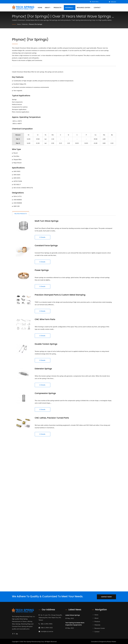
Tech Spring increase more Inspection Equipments (75, 623)
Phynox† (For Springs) (36, 24)
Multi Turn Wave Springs (47, 221)
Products (58, 7)
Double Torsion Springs (46, 344)
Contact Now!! (107, 596)
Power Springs (42, 270)
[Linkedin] (17, 633)
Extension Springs (43, 369)
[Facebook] (13, 633)
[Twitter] (15, 633)
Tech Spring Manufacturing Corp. (34, 641)
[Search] (100, 2)
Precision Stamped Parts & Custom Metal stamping (60, 295)
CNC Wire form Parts (45, 319)
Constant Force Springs (46, 246)
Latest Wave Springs (73, 615)
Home (40, 7)
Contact (97, 7)
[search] (90, 2)
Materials (70, 7)
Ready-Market (112, 641)
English (113, 2)
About (48, 7)
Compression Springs (45, 393)
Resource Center (84, 7)
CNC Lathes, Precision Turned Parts (52, 418)
